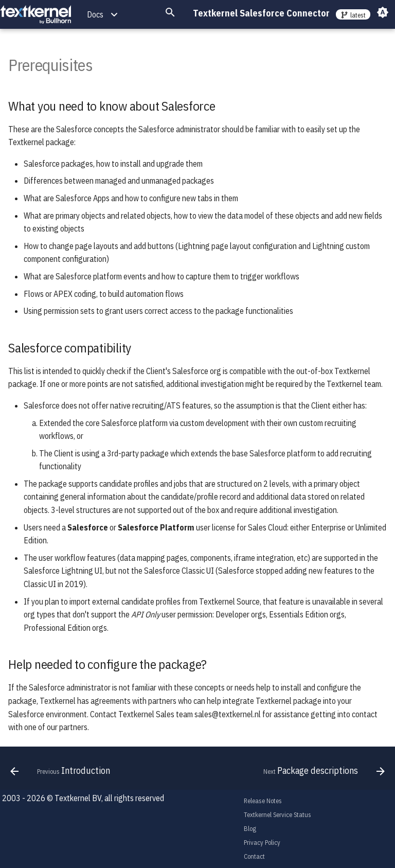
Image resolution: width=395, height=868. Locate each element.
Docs (95, 14)
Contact (254, 856)
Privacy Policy (262, 843)
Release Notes (263, 801)
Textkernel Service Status (277, 815)
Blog (250, 829)
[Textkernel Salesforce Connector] (35, 15)
